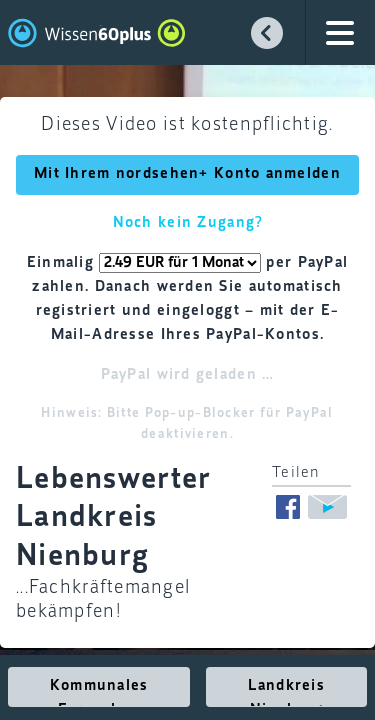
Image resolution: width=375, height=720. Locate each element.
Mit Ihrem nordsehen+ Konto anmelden (187, 174)
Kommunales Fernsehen (99, 692)
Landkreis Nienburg (286, 692)
